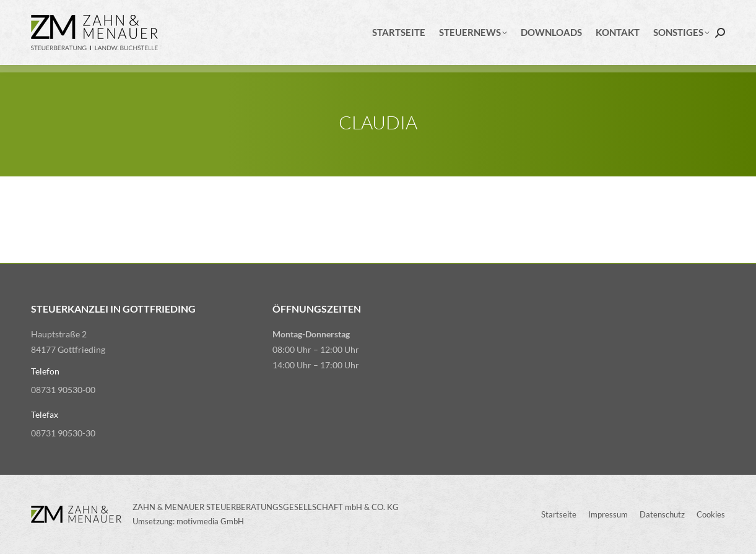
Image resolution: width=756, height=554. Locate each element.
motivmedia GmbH (210, 521)
